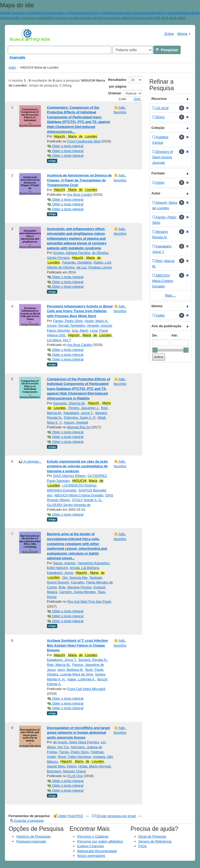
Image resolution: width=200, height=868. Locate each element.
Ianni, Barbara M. (70, 670)
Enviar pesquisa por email (114, 816)
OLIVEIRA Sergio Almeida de (69, 505)
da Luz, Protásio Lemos (94, 267)
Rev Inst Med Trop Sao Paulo (89, 601)
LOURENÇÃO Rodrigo (79, 485)
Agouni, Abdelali (76, 422)
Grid (135, 99)
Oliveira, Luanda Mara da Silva (70, 674)
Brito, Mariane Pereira (75, 587)
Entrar (167, 34)
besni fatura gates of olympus (60, 13)
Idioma (184, 34)
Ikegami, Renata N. (93, 660)
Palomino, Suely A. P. (80, 417)
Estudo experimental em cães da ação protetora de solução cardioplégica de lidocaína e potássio (77, 466)
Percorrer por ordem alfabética (100, 841)
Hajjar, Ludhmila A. (81, 679)
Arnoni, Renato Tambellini (66, 325)
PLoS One (75, 776)
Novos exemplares (91, 856)
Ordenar (115, 93)
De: (155, 335)
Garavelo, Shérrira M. (69, 403)
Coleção (158, 128)
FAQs (143, 846)
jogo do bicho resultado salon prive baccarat (118, 18)
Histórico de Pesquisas (33, 836)
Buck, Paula (94, 670)
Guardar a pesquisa (27, 821)
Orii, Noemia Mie (75, 578)
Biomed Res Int (79, 427)
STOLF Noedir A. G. (87, 500)
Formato (158, 173)
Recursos (159, 99)
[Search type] (133, 50)
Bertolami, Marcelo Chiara (66, 771)
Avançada (17, 57)
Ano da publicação (167, 326)
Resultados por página (117, 83)
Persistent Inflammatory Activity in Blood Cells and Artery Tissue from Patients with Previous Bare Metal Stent (80, 311)
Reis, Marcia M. (59, 665)
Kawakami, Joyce (60, 573)
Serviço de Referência (155, 841)
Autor (12, 68)
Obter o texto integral (65, 146)
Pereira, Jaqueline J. (84, 408)
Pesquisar (167, 50)
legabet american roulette (19, 13)
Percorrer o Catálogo (93, 836)
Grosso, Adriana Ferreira (72, 253)
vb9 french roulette (164, 13)
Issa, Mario (80, 330)
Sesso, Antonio (64, 563)
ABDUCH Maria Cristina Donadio (79, 495)
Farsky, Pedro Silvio (68, 321)
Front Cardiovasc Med (84, 141)
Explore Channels (91, 846)
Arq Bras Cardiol (79, 195)
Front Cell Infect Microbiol (86, 689)
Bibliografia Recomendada (97, 851)
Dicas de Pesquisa (152, 836)
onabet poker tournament (131, 13)
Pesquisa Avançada (31, 841)
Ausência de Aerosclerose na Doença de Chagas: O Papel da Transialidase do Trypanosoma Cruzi (79, 180)
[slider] (155, 350)
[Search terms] (60, 50)
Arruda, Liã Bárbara (84, 568)
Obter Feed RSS (68, 816)
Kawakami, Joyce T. (78, 413)
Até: (174, 335)
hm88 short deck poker (169, 18)
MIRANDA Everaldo (62, 490)
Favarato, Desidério (77, 262)
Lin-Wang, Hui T (59, 340)
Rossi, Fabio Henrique (74, 757)
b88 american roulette (30, 18)
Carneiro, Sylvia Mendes (77, 592)
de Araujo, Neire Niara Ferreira (76, 742)
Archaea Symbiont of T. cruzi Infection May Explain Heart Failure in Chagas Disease (77, 645)
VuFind (18, 35)
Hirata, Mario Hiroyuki (94, 766)
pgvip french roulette (97, 13)
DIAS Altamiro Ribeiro (69, 476)
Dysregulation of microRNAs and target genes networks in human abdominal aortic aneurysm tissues (78, 733)
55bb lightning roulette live (66, 18)
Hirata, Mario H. (97, 321)
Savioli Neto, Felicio (62, 766)
